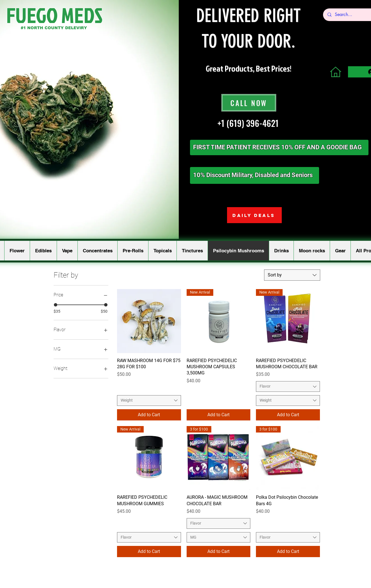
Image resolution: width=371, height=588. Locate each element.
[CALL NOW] (249, 103)
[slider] (56, 305)
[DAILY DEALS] (254, 215)
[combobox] (292, 275)
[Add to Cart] (149, 415)
